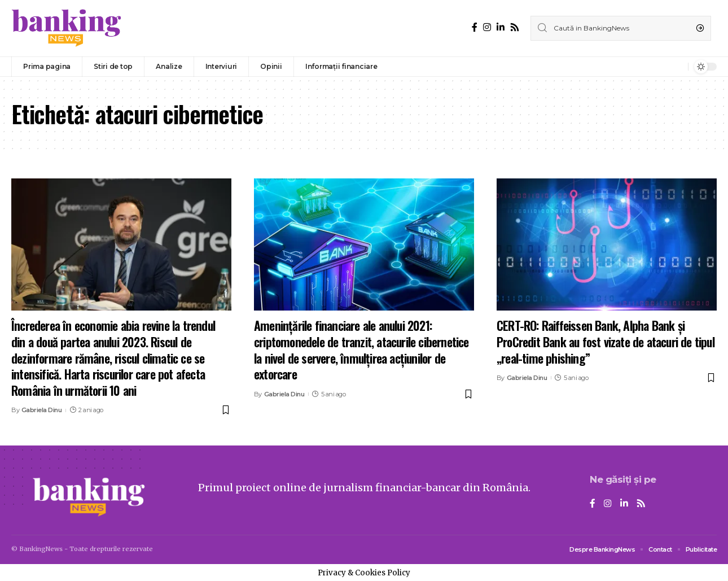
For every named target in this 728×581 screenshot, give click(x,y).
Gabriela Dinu (42, 410)
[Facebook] (475, 27)
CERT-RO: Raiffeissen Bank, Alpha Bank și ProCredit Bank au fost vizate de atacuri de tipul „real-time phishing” (606, 341)
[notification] (677, 67)
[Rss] (515, 27)
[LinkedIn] (501, 27)
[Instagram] (487, 27)
